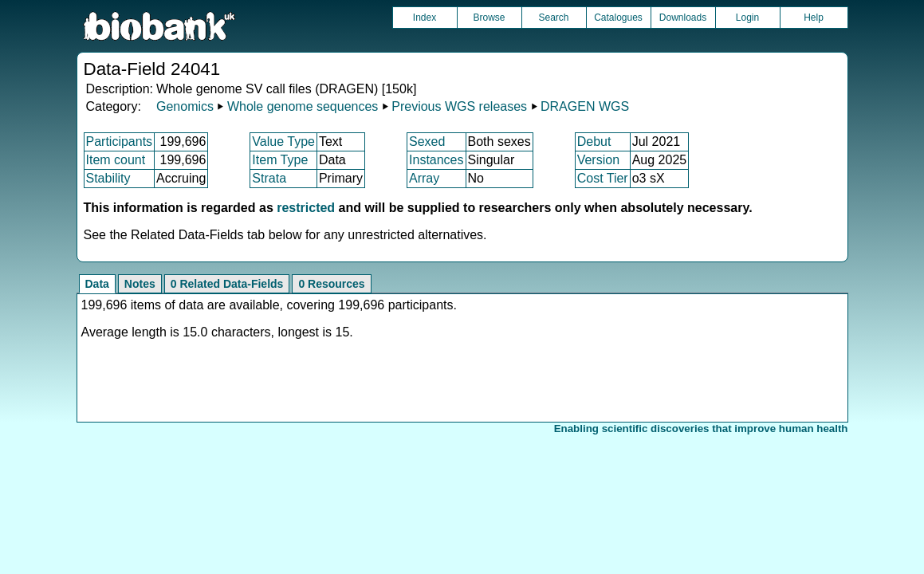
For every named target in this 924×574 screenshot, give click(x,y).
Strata (269, 178)
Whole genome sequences (303, 106)
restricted (306, 208)
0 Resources (331, 284)
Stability (108, 178)
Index (425, 18)
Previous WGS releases (459, 106)
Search (553, 18)
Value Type (283, 142)
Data (97, 284)
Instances (436, 160)
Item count (116, 160)
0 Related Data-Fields (227, 284)
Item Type (280, 160)
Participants (120, 142)
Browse (489, 18)
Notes (140, 284)
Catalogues (618, 18)
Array (424, 178)
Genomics (185, 106)
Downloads (683, 18)
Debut (594, 142)
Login (747, 18)
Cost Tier (603, 178)
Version (598, 160)
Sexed (427, 142)
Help (814, 18)
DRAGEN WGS (585, 106)
